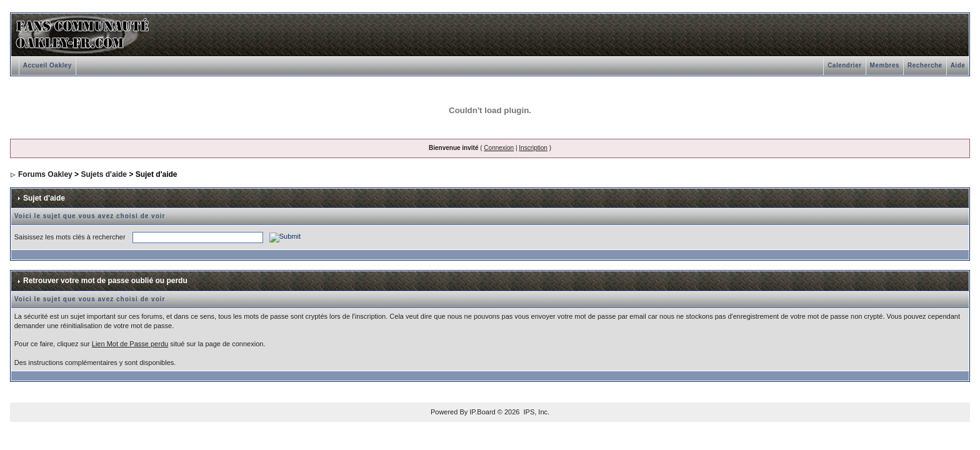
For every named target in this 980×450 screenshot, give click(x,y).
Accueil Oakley (47, 65)
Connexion (499, 148)
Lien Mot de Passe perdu (130, 344)
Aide (958, 65)
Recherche (925, 65)
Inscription (533, 148)
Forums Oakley (45, 174)
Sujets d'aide (104, 174)
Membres (885, 65)
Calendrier (844, 65)
